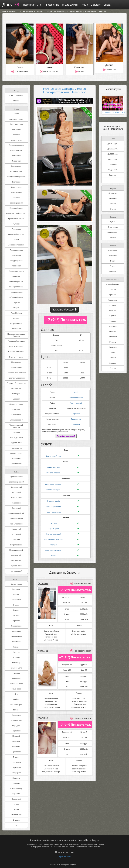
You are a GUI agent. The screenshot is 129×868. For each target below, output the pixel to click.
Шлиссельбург (16, 815)
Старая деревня (16, 420)
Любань (16, 699)
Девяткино (16, 182)
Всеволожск (16, 600)
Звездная (16, 198)
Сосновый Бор (16, 789)
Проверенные (51, 5)
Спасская (16, 409)
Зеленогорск (16, 626)
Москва (16, 101)
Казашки (113, 310)
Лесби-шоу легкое (53, 509)
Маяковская (16, 255)
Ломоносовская (16, 250)
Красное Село (16, 668)
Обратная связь (64, 857)
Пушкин (16, 757)
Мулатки (113, 331)
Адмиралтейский (16, 477)
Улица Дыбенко (16, 437)
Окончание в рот (53, 487)
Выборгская (16, 161)
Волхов (16, 594)
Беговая (16, 135)
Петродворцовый (16, 550)
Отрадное (16, 726)
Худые (113, 222)
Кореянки (113, 326)
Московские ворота (16, 271)
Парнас (16, 318)
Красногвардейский (16, 513)
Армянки (113, 295)
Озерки (16, 308)
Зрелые (113, 204)
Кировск (16, 652)
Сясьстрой (16, 799)
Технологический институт (16, 426)
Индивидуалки (69, 5)
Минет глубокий (53, 465)
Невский (16, 540)
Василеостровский (16, 482)
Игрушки (53, 541)
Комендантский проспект (16, 213)
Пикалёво (16, 741)
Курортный (16, 529)
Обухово (16, 303)
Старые (113, 209)
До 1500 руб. (113, 144)
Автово (16, 114)
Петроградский (16, 545)
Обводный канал (16, 297)
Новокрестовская (16, 287)
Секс (113, 139)
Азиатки (113, 289)
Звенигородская (16, 203)
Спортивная (16, 415)
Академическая (16, 124)
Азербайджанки (113, 284)
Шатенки (76, 423)
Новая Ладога (16, 720)
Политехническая (16, 357)
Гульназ (43, 579)
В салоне (95, 5)
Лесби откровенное (53, 504)
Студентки (113, 193)
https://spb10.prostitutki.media (113, 112)
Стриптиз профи (53, 499)
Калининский (16, 498)
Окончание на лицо (53, 482)
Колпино (16, 657)
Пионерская (16, 329)
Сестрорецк (16, 773)
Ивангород (16, 631)
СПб (76, 392)
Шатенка (113, 271)
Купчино (16, 224)
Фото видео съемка (53, 546)
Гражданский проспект (16, 177)
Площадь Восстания (16, 341)
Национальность (113, 279)
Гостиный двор (16, 171)
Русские (113, 342)
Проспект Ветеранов (16, 378)
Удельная (16, 432)
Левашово (16, 678)
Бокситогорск (16, 584)
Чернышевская (16, 453)
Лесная (16, 240)
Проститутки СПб (31, 5)
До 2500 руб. (113, 149)
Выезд (106, 5)
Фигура (113, 217)
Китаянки (113, 321)
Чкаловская (16, 458)
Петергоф (16, 736)
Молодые (113, 198)
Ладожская (16, 229)
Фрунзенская (16, 443)
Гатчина (16, 615)
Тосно (16, 809)
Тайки (113, 352)
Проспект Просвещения (16, 383)
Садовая (16, 399)
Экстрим (53, 520)
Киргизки (113, 316)
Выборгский (16, 492)
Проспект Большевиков (16, 373)
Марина (43, 714)
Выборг (16, 605)
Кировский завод (16, 208)
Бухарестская (16, 140)
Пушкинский (16, 561)
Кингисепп (16, 642)
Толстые (113, 238)
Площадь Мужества (16, 352)
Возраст (113, 188)
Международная (16, 261)
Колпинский (16, 508)
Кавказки (113, 305)
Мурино (16, 710)
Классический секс (53, 454)
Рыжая (113, 266)
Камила (43, 647)
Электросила (16, 464)
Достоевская (16, 187)
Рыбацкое (16, 394)
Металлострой (16, 705)
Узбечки (113, 358)
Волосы (113, 245)
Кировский (16, 503)
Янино (16, 825)
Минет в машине (53, 471)
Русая (113, 261)
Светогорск (16, 762)
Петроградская (16, 324)
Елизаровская (16, 192)
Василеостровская (16, 145)
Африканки (113, 300)
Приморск (16, 747)
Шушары (16, 820)
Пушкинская (16, 388)
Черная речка (16, 448)
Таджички (113, 347)
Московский (16, 534)
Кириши (16, 647)
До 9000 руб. (113, 159)
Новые (83, 5)
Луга (16, 694)
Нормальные (113, 232)
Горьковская (16, 166)
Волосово (16, 589)
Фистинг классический (53, 536)
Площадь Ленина (16, 346)
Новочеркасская (16, 292)
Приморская (16, 362)
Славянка (16, 778)
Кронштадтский (16, 524)
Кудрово (16, 673)
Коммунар (16, 663)
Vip (113, 180)
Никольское (16, 715)
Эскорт (53, 551)
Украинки (76, 412)
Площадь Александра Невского (16, 335)
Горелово (16, 621)
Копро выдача (53, 526)
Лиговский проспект (16, 245)
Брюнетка (113, 256)
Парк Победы (16, 313)
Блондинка (113, 250)
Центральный (16, 571)
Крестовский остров (16, 219)
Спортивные (76, 418)
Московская (16, 266)
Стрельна (16, 794)
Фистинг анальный (53, 531)
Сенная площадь (16, 404)
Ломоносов (16, 689)
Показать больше (64, 310)
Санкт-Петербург (16, 96)
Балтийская (16, 129)
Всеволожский (16, 487)
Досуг (10, 5)
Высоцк (16, 610)
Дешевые (113, 165)
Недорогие (113, 170)
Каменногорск (16, 636)
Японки (113, 368)
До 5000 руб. (113, 154)
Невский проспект (16, 282)
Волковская (16, 156)
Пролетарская (16, 367)
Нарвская (16, 276)
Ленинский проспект (16, 234)
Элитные (113, 175)
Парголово (16, 731)
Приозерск (16, 752)
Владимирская (16, 150)
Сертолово (16, 768)
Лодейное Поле (16, 684)
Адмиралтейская (16, 119)
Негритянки (113, 337)
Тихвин (16, 804)
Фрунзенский (16, 566)
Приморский (16, 555)
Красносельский (16, 519)
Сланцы (16, 783)
